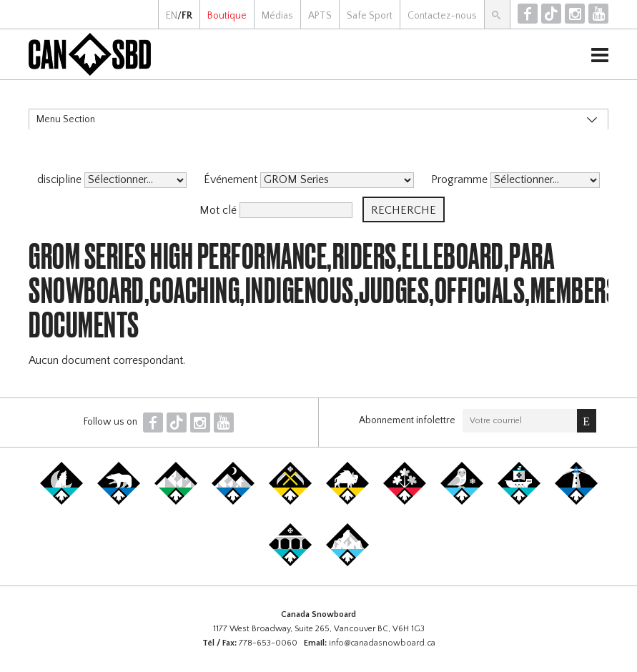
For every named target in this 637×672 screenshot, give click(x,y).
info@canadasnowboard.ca (382, 643)
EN (172, 16)
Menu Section (66, 119)
